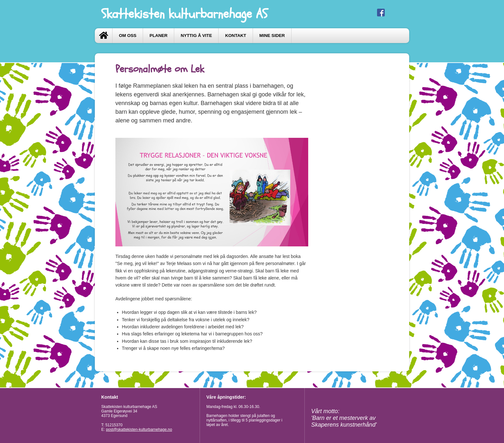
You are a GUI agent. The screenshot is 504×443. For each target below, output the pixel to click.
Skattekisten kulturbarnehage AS (184, 14)
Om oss (128, 35)
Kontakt (235, 35)
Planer (158, 35)
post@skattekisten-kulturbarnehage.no (139, 430)
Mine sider (272, 35)
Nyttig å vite (196, 35)
